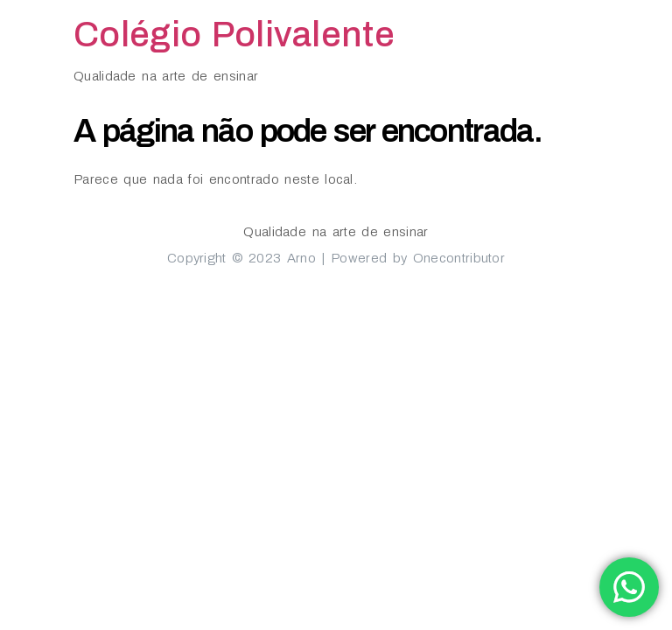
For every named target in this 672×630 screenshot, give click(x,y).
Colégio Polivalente (234, 35)
